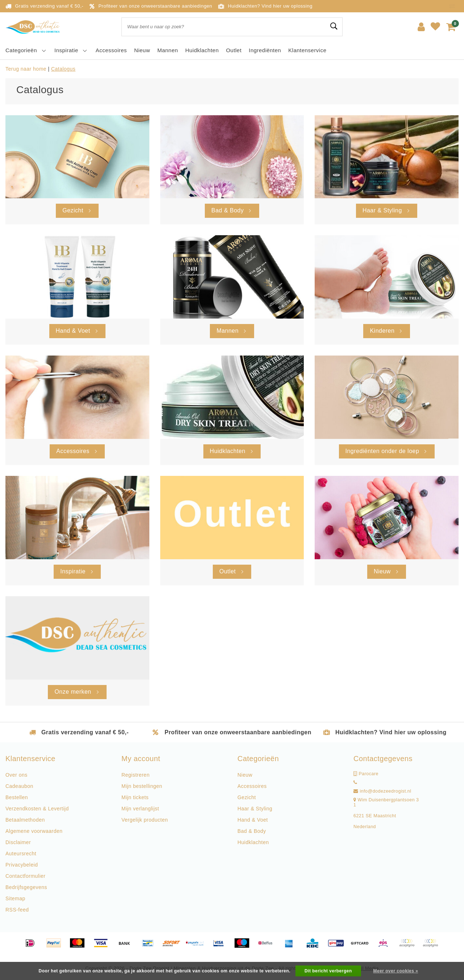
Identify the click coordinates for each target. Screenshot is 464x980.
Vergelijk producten (145, 820)
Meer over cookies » (396, 971)
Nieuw (245, 775)
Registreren (136, 775)
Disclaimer (18, 842)
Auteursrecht (21, 854)
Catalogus (63, 69)
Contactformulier (25, 876)
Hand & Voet (253, 820)
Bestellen (17, 797)
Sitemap (15, 898)
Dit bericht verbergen (328, 971)
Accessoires (252, 786)
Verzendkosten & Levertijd (37, 809)
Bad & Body (252, 831)
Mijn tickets (135, 797)
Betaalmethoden (25, 820)
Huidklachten (253, 842)
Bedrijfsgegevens (26, 887)
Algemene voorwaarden (34, 831)
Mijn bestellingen (142, 786)
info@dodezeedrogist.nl (382, 791)
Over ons (16, 775)
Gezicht (247, 797)
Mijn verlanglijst (140, 809)
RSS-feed (17, 910)
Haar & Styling (255, 809)
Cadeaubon (19, 786)
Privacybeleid (22, 865)
